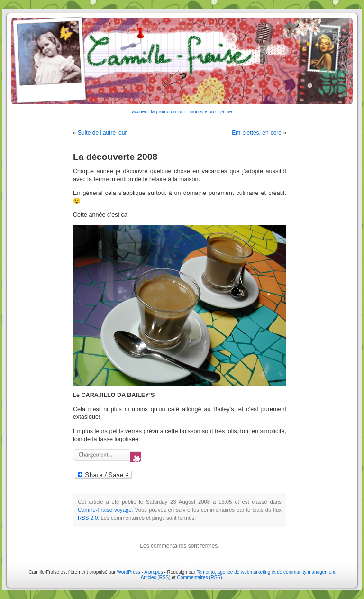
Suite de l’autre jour (102, 133)
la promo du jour (168, 112)
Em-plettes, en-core (257, 133)
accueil (140, 112)
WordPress (129, 572)
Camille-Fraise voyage (105, 510)
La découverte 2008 (115, 157)
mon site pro (203, 112)
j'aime (226, 112)
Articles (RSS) (156, 577)
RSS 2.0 (88, 518)
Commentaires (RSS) (199, 577)
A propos (154, 572)
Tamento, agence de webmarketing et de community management (266, 572)
